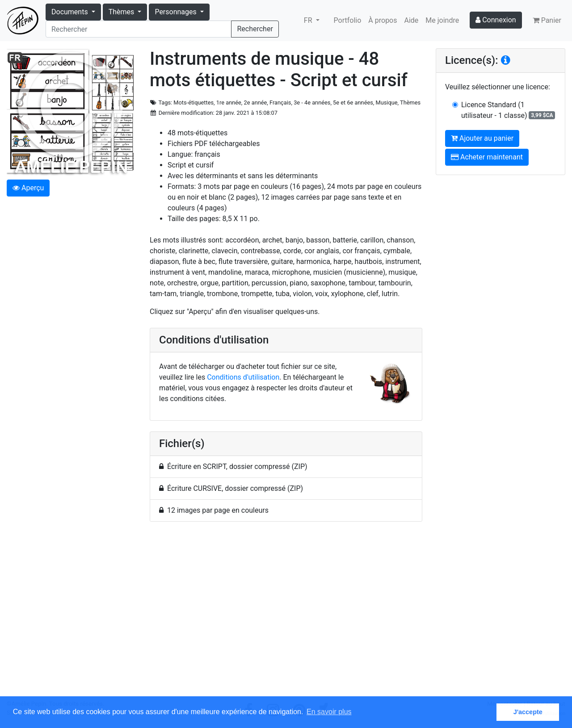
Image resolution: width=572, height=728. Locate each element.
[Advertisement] (286, 614)
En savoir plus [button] (329, 712)
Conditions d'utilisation (243, 377)
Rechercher (255, 29)
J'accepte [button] (528, 712)
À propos (383, 20)
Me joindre (442, 20)
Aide (412, 20)
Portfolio (348, 20)
